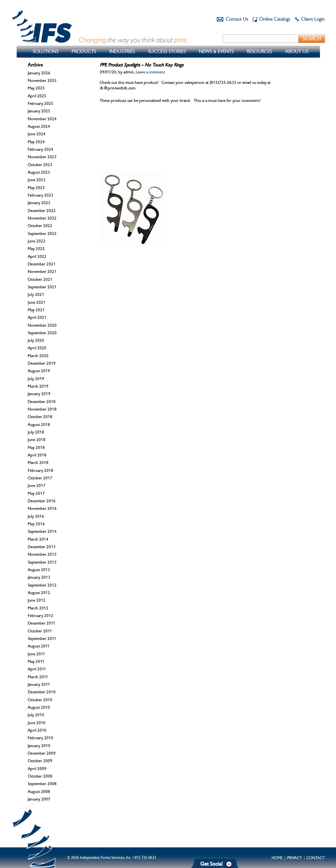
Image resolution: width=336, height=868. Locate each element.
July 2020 (36, 340)
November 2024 (42, 119)
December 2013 (42, 547)
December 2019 (42, 363)
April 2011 (37, 669)
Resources (260, 52)
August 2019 (39, 371)
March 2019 (38, 386)
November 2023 (42, 157)
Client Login (313, 19)
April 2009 (37, 769)
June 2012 (37, 600)
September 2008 (42, 784)
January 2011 (39, 685)
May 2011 (36, 662)
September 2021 (42, 287)
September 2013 (42, 562)
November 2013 (42, 554)
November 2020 (42, 325)
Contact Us (237, 19)
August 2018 (39, 425)
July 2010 (36, 715)
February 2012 (41, 616)
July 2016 (36, 516)
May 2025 (36, 88)
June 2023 (37, 180)
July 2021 (36, 295)
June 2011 (37, 654)
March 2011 (38, 677)
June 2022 (37, 241)
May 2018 (36, 448)
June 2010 (37, 723)
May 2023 (36, 188)
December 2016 (42, 501)
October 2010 (40, 700)
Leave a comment (150, 72)
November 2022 (42, 218)
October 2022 (40, 226)
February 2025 (41, 104)
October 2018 (40, 417)
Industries (122, 52)
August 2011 (39, 646)
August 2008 (39, 792)
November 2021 (42, 272)
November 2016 (42, 509)
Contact (316, 858)
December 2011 (42, 623)
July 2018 (36, 432)
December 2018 (42, 402)
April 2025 (37, 96)
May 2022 (36, 249)
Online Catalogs (275, 19)
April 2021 (37, 318)
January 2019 (39, 394)
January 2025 (39, 111)
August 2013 (39, 570)
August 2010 (39, 707)
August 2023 (39, 172)
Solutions (46, 52)
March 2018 (38, 463)
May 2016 (36, 524)
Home (277, 858)
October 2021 (40, 280)
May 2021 (36, 310)
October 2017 (40, 478)
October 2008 (40, 776)
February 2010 (41, 738)
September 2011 (42, 639)
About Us (297, 52)
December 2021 (42, 264)
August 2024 (39, 126)
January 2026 (39, 73)
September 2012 (42, 585)
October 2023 (40, 165)
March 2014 (38, 539)
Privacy (295, 858)
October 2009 (40, 761)
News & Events (216, 52)
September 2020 (42, 333)
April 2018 (37, 455)
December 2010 (42, 692)
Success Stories (167, 52)
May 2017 (36, 493)
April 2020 (37, 348)
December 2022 (42, 211)
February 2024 (41, 149)
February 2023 (41, 195)
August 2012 (39, 593)
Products (84, 52)
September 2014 (42, 531)
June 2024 (37, 134)
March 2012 (38, 608)
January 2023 (39, 203)
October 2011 (40, 631)
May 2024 (36, 142)
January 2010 (39, 746)
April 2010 (37, 730)
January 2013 (39, 577)
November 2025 (42, 81)
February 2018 (41, 471)
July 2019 (36, 379)
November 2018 (42, 409)
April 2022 (37, 257)
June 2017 (37, 486)
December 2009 (42, 753)
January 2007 (39, 799)
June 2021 (37, 302)
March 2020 (38, 356)
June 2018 (37, 440)
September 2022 (42, 234)
